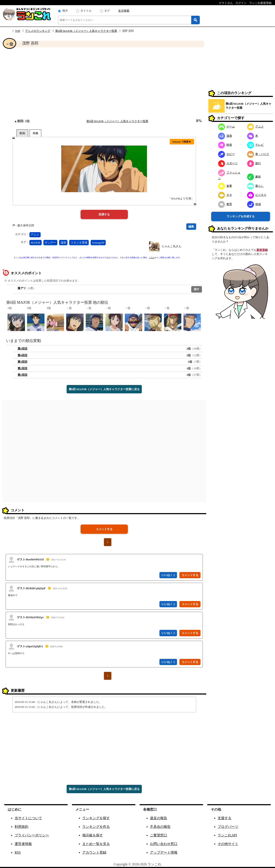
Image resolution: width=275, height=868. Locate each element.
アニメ (35, 235)
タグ (107, 11)
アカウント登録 (94, 852)
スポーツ (228, 163)
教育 (225, 204)
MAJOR (35, 243)
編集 (191, 226)
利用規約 (21, 827)
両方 (65, 11)
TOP (18, 31)
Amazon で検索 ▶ (182, 142)
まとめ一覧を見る (96, 844)
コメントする (104, 529)
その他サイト (228, 844)
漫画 (63, 243)
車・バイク (258, 154)
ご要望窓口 (159, 835)
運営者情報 (23, 844)
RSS (18, 852)
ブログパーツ (228, 827)
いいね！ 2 (168, 575)
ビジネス (257, 195)
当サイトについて (28, 818)
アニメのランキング (38, 31)
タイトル (86, 11)
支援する (225, 818)
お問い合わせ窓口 (164, 844)
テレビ (255, 145)
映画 (225, 145)
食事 (225, 186)
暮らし (255, 186)
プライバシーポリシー (32, 835)
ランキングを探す (96, 818)
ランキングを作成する (241, 216)
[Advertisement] (104, 83)
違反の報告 (159, 818)
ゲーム (226, 127)
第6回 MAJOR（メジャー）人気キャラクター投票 (86, 31)
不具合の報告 (160, 827)
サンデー (50, 243)
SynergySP (98, 243)
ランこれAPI (227, 835)
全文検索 (124, 11)
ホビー (226, 154)
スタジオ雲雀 (79, 243)
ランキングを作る (96, 827)
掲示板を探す (93, 835)
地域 (254, 204)
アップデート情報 (164, 852)
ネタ (225, 195)
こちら (152, 258)
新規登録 (262, 250)
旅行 (254, 163)
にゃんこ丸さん (172, 246)
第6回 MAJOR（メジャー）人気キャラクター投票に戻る (104, 389)
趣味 (254, 177)
